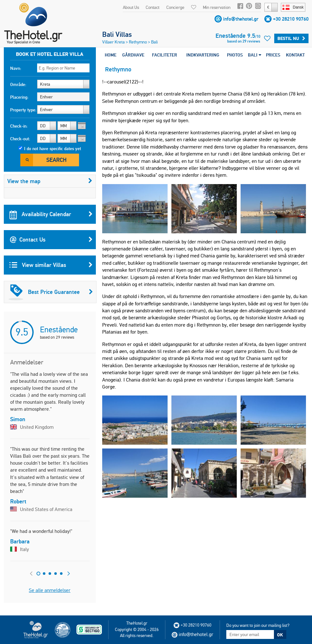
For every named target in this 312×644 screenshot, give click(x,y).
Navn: (16, 68)
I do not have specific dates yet (53, 149)
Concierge (175, 7)
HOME (111, 55)
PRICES (273, 55)
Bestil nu (291, 38)
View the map (50, 181)
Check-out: (20, 139)
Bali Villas (117, 34)
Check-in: (19, 126)
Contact (153, 7)
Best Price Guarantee (51, 292)
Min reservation (217, 7)
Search (56, 160)
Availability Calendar (51, 214)
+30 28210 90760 (291, 19)
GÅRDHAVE (133, 55)
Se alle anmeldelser (50, 590)
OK (280, 635)
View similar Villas (51, 265)
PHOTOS (235, 55)
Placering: (19, 97)
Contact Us (51, 240)
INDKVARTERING (203, 55)
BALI (255, 55)
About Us (131, 7)
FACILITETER (165, 55)
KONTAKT (295, 55)
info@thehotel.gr (241, 19)
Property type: (23, 110)
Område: (18, 84)
